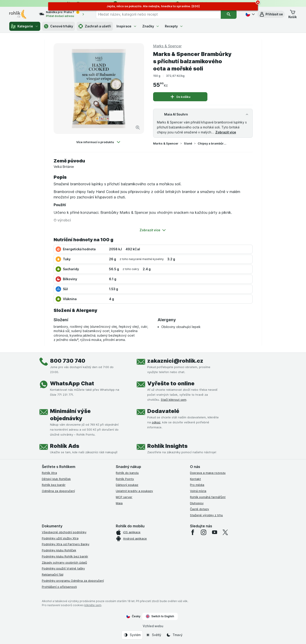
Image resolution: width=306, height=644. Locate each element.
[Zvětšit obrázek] (138, 128)
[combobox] (158, 14)
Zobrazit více (226, 132)
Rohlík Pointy (125, 479)
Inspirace (127, 26)
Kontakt (195, 479)
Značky (151, 26)
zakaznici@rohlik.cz (175, 361)
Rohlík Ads (65, 446)
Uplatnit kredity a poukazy (134, 491)
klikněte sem (93, 605)
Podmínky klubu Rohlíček (59, 550)
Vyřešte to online (171, 383)
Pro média (197, 485)
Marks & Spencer (166, 143)
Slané (188, 143)
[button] (271, 14)
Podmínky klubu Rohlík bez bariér (65, 556)
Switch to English (160, 616)
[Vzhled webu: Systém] (132, 635)
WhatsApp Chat (72, 383)
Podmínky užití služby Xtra (60, 538)
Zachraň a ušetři (95, 26)
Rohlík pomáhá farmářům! (208, 497)
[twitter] (225, 532)
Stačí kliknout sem (174, 400)
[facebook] (193, 532)
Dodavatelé (163, 411)
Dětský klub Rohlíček (56, 479)
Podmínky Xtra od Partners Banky (66, 544)
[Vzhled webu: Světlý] (153, 635)
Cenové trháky (58, 26)
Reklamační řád (53, 574)
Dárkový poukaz (127, 485)
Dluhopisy (197, 503)
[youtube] (214, 532)
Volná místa (198, 491)
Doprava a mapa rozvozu (208, 473)
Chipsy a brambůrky (212, 143)
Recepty (174, 26)
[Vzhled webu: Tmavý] (174, 635)
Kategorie (25, 26)
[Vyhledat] (229, 14)
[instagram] (204, 532)
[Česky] (250, 14)
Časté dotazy (199, 509)
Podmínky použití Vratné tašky (63, 568)
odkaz (156, 422)
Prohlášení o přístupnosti (59, 587)
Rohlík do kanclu (127, 473)
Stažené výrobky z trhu (206, 515)
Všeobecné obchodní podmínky (64, 532)
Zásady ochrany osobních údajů (64, 562)
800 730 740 (68, 361)
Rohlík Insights (167, 446)
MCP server (124, 497)
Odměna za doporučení (58, 491)
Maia (119, 503)
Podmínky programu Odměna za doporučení (73, 581)
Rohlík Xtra (49, 473)
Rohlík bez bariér (54, 485)
